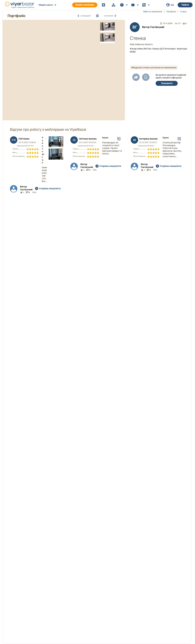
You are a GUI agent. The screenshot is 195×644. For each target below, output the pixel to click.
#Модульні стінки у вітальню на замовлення (154, 68)
